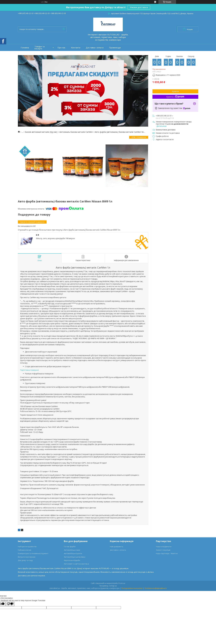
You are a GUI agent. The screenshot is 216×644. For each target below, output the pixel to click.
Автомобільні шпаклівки (75, 557)
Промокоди (115, 48)
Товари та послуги (39, 48)
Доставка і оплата (95, 48)
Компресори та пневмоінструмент (33, 553)
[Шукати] (64, 29)
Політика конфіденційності (156, 588)
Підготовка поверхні (29, 370)
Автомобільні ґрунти (73, 553)
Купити (175, 91)
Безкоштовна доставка (166, 130)
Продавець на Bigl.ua (108, 586)
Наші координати (164, 546)
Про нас (61, 48)
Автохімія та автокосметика (76, 564)
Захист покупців (163, 550)
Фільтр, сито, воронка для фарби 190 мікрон (55, 238)
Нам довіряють (117, 546)
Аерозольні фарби (72, 560)
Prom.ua (122, 583)
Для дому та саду (25, 560)
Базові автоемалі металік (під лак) (41, 132)
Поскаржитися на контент (132, 588)
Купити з (175, 97)
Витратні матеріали (27, 557)
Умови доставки (139, 7)
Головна (25, 48)
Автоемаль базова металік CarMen (76, 132)
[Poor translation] (10, 604)
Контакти (76, 48)
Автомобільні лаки (72, 550)
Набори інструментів (27, 546)
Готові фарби (70, 546)
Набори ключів (25, 550)
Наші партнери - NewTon (167, 553)
